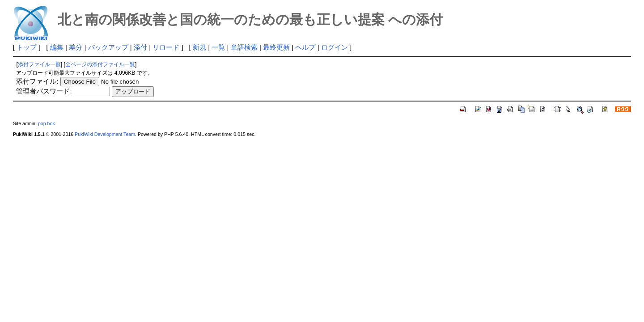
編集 (57, 47)
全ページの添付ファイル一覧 (100, 64)
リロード (166, 47)
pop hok (47, 123)
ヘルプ (305, 47)
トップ (27, 47)
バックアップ (108, 47)
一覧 (218, 47)
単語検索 (244, 47)
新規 (199, 47)
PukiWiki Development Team (105, 134)
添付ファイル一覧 (39, 64)
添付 (140, 47)
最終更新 (276, 47)
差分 (76, 47)
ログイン (335, 47)
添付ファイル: (37, 81)
